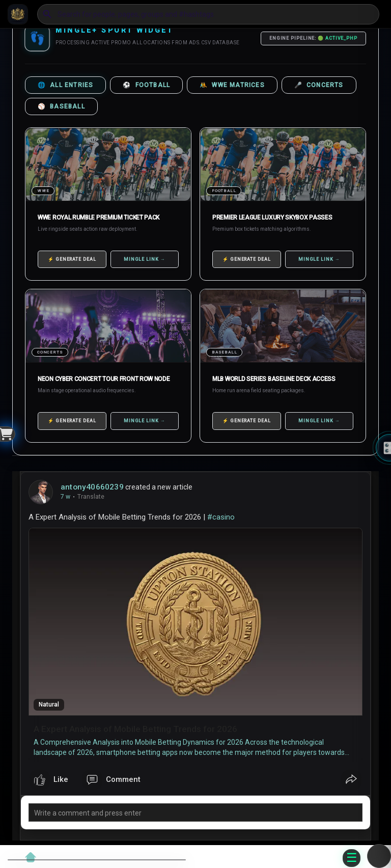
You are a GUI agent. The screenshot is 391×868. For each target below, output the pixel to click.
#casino (221, 517)
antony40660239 (92, 487)
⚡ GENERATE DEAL (72, 259)
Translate (91, 497)
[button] (208, 14)
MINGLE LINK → (145, 259)
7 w (65, 497)
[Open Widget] (8, 434)
